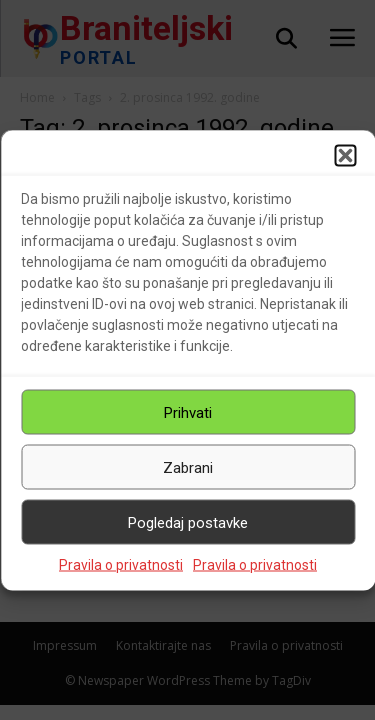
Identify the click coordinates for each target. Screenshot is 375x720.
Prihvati (188, 412)
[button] (345, 156)
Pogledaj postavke (188, 522)
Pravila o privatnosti (121, 565)
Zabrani (188, 467)
